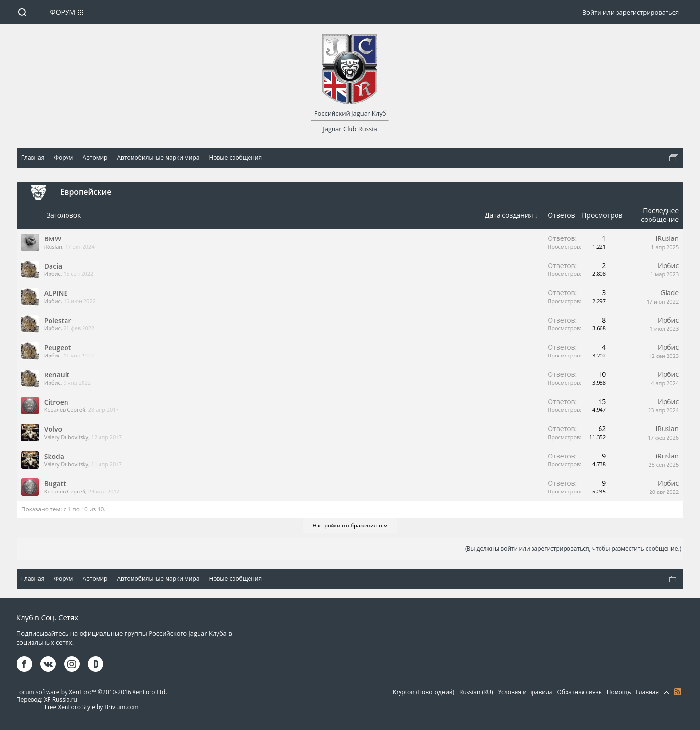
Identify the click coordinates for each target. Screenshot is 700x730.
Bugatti (56, 484)
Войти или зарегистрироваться (631, 12)
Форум (63, 12)
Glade (669, 293)
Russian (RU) (476, 692)
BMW (53, 239)
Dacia (53, 266)
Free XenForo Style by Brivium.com (92, 707)
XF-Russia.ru (61, 700)
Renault (57, 375)
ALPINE (56, 293)
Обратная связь (579, 692)
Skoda (54, 456)
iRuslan (53, 246)
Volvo (53, 429)
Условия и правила (525, 692)
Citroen (56, 402)
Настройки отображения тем (350, 525)
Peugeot (58, 348)
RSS (678, 692)
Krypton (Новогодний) (424, 692)
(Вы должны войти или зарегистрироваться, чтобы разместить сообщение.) (573, 549)
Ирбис (52, 274)
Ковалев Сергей (65, 410)
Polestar (58, 320)
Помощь (619, 692)
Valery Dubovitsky (66, 437)
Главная (648, 692)
